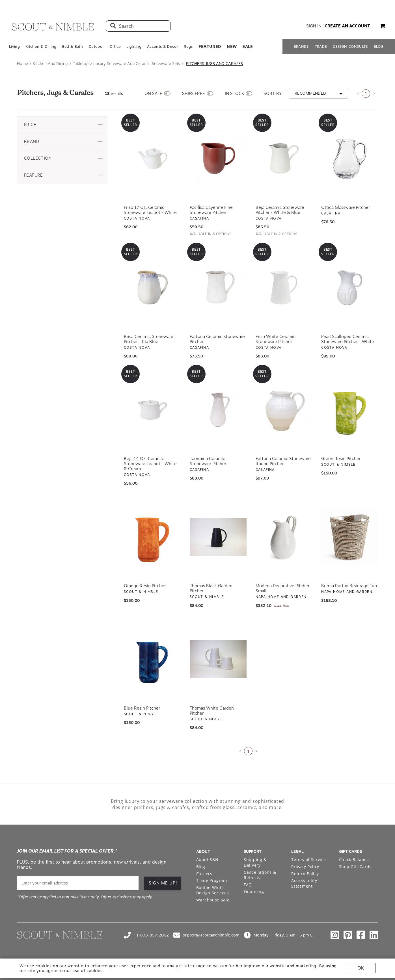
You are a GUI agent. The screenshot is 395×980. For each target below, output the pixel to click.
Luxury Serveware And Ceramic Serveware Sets (137, 64)
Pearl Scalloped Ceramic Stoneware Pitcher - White (348, 339)
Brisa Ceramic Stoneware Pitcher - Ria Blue (149, 339)
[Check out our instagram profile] (335, 935)
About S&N (207, 859)
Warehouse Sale (213, 900)
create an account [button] (347, 26)
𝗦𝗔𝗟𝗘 (248, 46)
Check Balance (354, 859)
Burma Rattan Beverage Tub (349, 586)
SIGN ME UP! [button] (163, 883)
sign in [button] (314, 26)
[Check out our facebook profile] (361, 935)
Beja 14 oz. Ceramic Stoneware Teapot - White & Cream (150, 464)
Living (14, 46)
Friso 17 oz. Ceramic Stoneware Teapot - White (150, 210)
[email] (78, 883)
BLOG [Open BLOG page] (379, 46)
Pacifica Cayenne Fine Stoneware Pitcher (211, 210)
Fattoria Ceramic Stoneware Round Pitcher (283, 461)
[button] (383, 26)
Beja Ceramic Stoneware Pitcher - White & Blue (280, 210)
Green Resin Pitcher (341, 459)
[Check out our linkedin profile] (374, 935)
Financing (254, 891)
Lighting (134, 46)
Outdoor (96, 46)
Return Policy (305, 874)
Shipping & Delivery (255, 862)
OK (361, 968)
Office (115, 46)
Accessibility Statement (304, 883)
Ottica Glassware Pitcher (346, 207)
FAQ (248, 885)
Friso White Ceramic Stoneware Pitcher (276, 339)
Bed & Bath (73, 46)
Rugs (188, 46)
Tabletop (81, 64)
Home (22, 64)
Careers (204, 874)
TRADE (321, 46)
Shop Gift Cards (355, 867)
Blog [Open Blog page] (201, 867)
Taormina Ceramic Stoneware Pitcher (208, 461)
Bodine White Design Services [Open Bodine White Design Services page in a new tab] (213, 890)
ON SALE (153, 94)
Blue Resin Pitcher (142, 708)
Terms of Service (308, 859)
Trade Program (212, 880)
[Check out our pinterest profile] (348, 935)
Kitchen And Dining (50, 64)
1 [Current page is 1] (366, 93)
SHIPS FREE (194, 94)
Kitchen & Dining (41, 46)
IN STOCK (234, 94)
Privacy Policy (305, 867)
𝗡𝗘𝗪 (232, 46)
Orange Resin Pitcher (145, 586)
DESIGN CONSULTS (350, 46)
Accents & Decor (163, 46)
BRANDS (301, 46)
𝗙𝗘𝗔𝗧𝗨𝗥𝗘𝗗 (210, 46)
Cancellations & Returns (260, 875)
